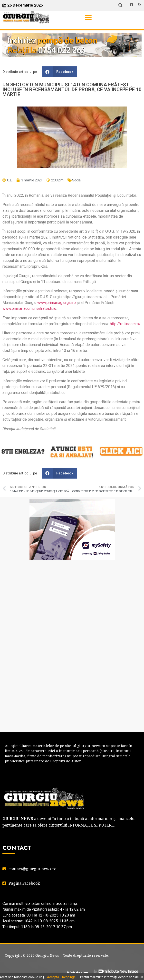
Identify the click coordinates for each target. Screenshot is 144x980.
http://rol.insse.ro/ (125, 324)
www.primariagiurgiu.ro (57, 303)
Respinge (69, 977)
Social (77, 180)
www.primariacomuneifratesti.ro (29, 308)
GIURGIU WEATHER (72, 583)
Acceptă (53, 977)
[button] (59, 72)
